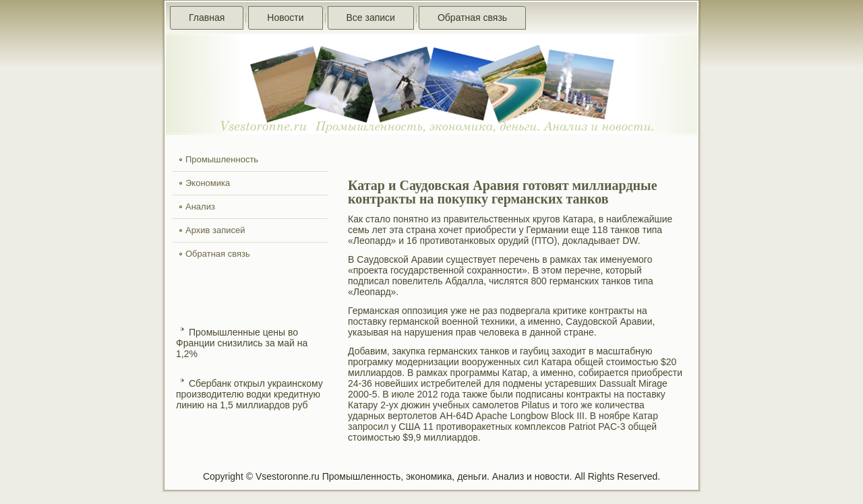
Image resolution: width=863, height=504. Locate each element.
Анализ (200, 207)
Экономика (208, 183)
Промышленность (222, 159)
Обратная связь (472, 18)
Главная (207, 18)
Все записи (371, 18)
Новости (285, 18)
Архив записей (215, 230)
